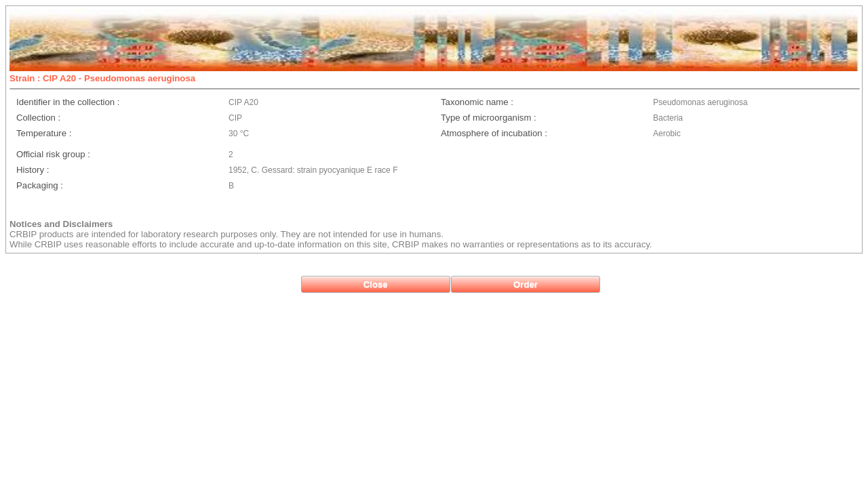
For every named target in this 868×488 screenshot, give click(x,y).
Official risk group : (53, 154)
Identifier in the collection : (68, 102)
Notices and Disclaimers (61, 224)
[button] (376, 284)
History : (33, 170)
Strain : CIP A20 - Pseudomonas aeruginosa (102, 78)
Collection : (38, 118)
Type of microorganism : (489, 118)
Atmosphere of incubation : (494, 133)
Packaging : (40, 185)
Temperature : (44, 133)
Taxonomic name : (477, 102)
